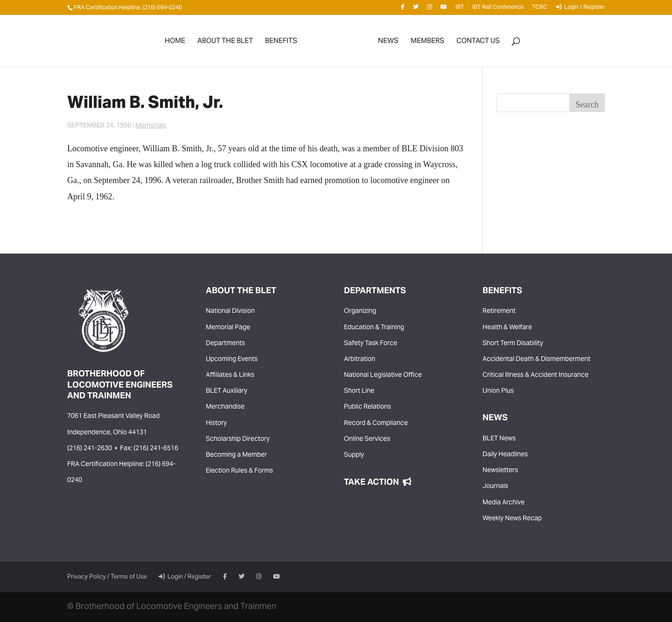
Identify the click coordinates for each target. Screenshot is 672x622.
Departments (225, 344)
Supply (354, 455)
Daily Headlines (505, 455)
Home (175, 43)
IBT (460, 9)
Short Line (359, 391)
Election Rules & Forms (239, 471)
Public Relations (367, 407)
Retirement (499, 311)
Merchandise (225, 407)
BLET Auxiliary (227, 391)
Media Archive (504, 503)
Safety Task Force (371, 344)
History (216, 424)
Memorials (151, 126)
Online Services (367, 439)
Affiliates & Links (230, 375)
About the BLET (225, 43)
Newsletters (500, 471)
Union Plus (498, 391)
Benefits (281, 43)
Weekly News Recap (512, 519)
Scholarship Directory (238, 439)
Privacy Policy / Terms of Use (107, 577)
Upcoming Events (232, 360)
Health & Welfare (507, 328)
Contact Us (478, 43)
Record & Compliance (376, 424)
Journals (495, 487)
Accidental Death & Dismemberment (536, 360)
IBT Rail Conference (498, 9)
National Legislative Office (383, 375)
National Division (230, 311)
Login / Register (580, 9)
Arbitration (360, 360)
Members (427, 43)
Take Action (378, 483)
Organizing (360, 311)
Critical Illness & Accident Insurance (535, 375)
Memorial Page (228, 328)
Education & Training (374, 328)
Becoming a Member (236, 455)
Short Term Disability (513, 344)
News (388, 43)
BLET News (499, 439)
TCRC (540, 9)
